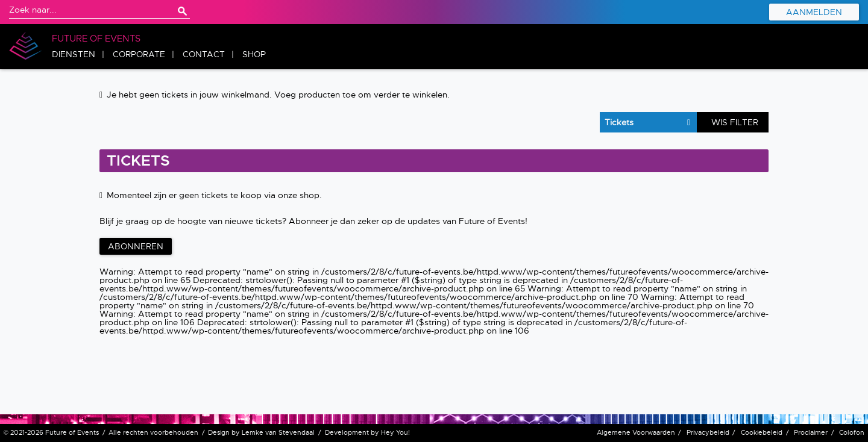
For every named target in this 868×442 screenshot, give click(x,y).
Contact (204, 54)
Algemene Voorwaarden (636, 432)
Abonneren (136, 246)
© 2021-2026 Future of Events (52, 432)
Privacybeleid (708, 432)
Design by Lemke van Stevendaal (261, 432)
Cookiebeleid (762, 432)
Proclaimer (811, 432)
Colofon (852, 432)
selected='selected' (642, 122)
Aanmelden (814, 12)
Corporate (139, 54)
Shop (254, 54)
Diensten (74, 54)
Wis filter (735, 122)
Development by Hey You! (367, 432)
